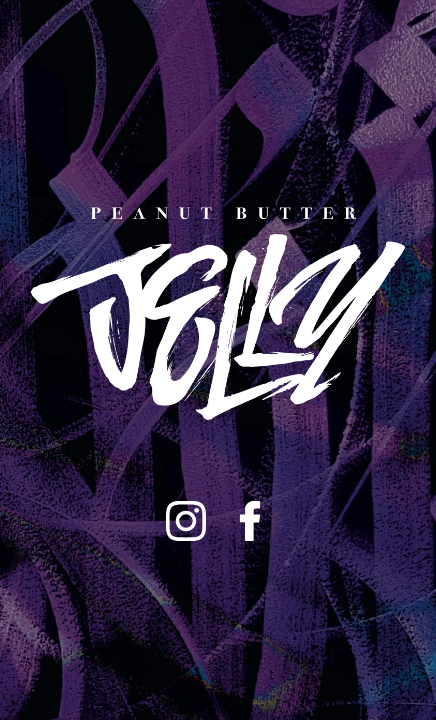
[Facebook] (250, 521)
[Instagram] (186, 521)
